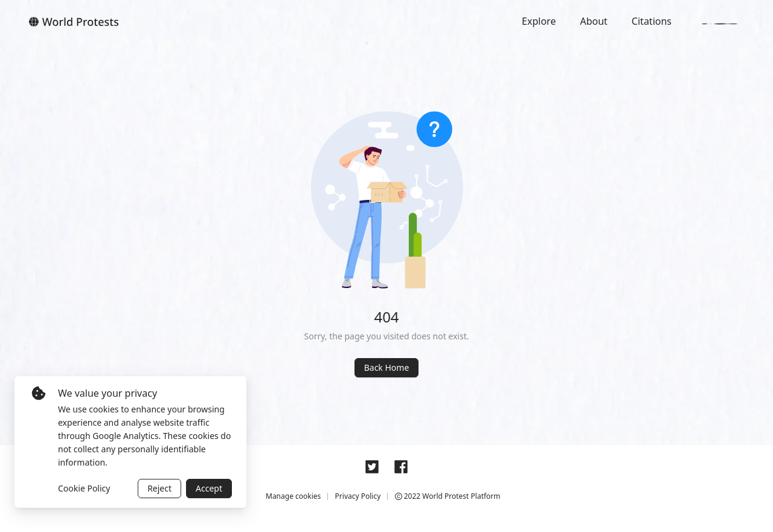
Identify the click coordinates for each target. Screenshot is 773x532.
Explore (539, 21)
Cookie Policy (84, 488)
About (593, 21)
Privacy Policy (358, 496)
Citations (652, 21)
